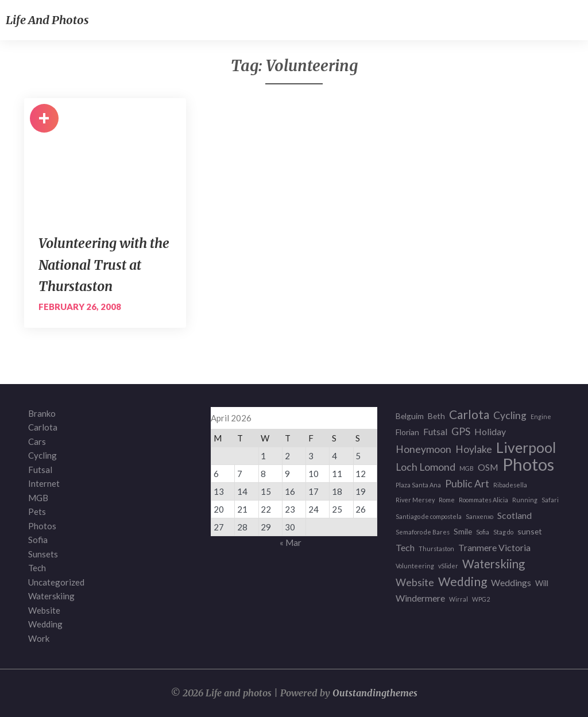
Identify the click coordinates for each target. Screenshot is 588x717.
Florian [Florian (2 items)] (407, 432)
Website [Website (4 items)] (415, 582)
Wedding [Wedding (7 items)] (463, 582)
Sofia (38, 540)
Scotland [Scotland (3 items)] (514, 515)
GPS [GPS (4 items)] (461, 431)
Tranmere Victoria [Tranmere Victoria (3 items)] (494, 547)
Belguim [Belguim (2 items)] (410, 416)
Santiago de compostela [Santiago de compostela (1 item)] (429, 516)
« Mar (291, 542)
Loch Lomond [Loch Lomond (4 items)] (425, 467)
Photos (42, 526)
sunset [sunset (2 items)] (530, 531)
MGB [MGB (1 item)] (467, 468)
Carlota (43, 427)
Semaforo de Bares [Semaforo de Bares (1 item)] (423, 532)
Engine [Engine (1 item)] (541, 416)
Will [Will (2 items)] (542, 583)
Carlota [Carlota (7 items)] (469, 415)
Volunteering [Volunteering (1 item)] (415, 566)
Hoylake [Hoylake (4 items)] (474, 449)
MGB (38, 498)
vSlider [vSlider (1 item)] (448, 566)
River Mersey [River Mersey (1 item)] (415, 500)
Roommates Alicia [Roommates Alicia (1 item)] (483, 500)
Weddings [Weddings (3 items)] (511, 582)
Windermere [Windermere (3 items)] (420, 598)
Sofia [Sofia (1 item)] (483, 532)
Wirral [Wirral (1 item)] (459, 599)
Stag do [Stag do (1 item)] (503, 532)
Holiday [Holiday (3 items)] (490, 431)
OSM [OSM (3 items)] (488, 467)
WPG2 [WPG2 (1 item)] (481, 599)
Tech (37, 568)
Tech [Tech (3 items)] (405, 547)
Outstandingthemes (375, 693)
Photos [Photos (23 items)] (528, 465)
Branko (42, 413)
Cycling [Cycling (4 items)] (510, 415)
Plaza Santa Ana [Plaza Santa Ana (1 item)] (418, 485)
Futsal (40, 470)
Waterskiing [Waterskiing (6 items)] (494, 564)
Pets (37, 511)
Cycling (42, 455)
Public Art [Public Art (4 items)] (467, 484)
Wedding (45, 624)
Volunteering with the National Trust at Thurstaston (104, 265)
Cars (37, 441)
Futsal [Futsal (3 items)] (435, 431)
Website (44, 610)
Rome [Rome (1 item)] (447, 500)
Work (39, 638)
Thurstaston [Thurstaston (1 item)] (436, 549)
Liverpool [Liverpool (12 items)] (526, 448)
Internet (44, 483)
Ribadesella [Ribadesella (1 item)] (510, 485)
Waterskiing (51, 596)
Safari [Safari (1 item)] (550, 500)
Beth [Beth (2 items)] (436, 416)
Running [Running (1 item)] (525, 500)
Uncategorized (56, 582)
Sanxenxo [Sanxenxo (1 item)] (479, 516)
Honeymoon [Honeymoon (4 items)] (423, 449)
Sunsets (43, 554)
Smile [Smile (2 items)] (463, 531)
